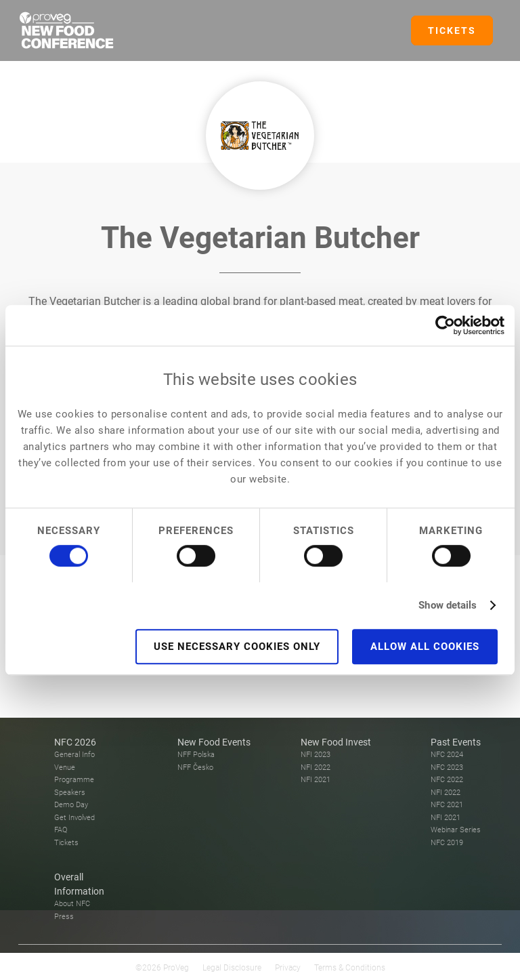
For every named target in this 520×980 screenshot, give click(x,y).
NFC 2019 (447, 843)
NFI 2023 (316, 755)
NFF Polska (196, 755)
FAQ (61, 830)
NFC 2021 (447, 805)
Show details (448, 605)
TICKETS (452, 30)
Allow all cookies (425, 647)
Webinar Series (456, 830)
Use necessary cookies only (237, 647)
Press (64, 917)
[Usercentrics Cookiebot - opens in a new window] (445, 325)
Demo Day (71, 805)
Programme (74, 780)
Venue (65, 768)
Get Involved (74, 818)
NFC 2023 (447, 768)
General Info (74, 755)
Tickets (66, 843)
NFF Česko (195, 768)
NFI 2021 (316, 780)
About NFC (72, 904)
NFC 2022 (447, 780)
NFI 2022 (316, 768)
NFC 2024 (447, 755)
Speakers (70, 793)
